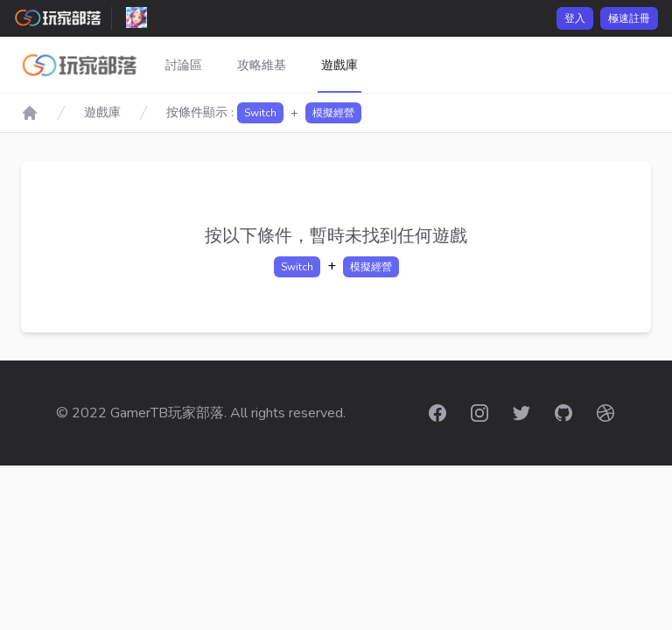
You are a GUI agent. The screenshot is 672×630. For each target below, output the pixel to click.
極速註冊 (629, 18)
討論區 (184, 65)
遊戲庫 (339, 65)
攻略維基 (262, 65)
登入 (575, 18)
